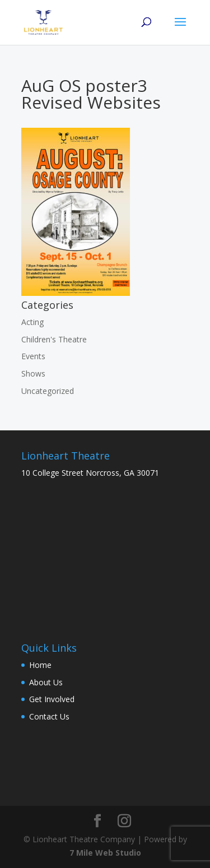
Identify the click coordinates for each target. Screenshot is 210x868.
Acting (32, 322)
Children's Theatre (54, 339)
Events (33, 356)
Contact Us (49, 716)
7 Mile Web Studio (105, 853)
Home (40, 665)
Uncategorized (48, 391)
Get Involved (52, 699)
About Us (46, 682)
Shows (33, 373)
